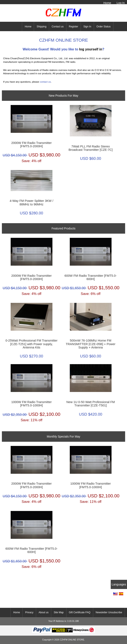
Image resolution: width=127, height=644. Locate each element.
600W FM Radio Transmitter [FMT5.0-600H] (91, 277)
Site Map (59, 612)
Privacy (29, 612)
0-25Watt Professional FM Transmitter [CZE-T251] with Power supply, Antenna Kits (31, 344)
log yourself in (91, 49)
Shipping (41, 27)
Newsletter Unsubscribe (109, 612)
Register (74, 27)
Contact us (58, 27)
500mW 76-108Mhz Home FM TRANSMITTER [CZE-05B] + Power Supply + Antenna (91, 344)
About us (44, 612)
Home (107, 3)
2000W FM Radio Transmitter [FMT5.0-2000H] (32, 145)
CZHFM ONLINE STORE (72, 640)
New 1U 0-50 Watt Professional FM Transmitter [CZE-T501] (91, 404)
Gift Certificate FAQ (80, 612)
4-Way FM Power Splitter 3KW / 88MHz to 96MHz (31, 202)
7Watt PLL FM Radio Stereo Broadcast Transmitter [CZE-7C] (91, 148)
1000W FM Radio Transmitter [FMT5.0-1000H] (32, 404)
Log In (121, 3)
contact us (45, 82)
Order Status (104, 27)
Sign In (87, 27)
